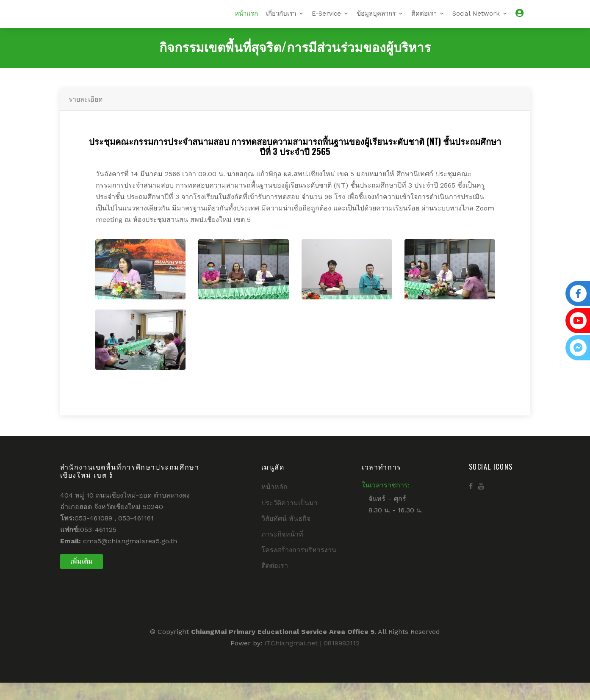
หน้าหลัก (274, 504)
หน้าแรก (246, 22)
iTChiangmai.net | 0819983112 (312, 660)
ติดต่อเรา (424, 22)
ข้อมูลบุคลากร (376, 22)
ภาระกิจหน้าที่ (282, 552)
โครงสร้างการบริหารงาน (299, 567)
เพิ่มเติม (82, 578)
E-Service (326, 22)
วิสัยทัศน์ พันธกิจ (286, 535)
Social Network (476, 22)
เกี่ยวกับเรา (281, 22)
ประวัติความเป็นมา (289, 520)
